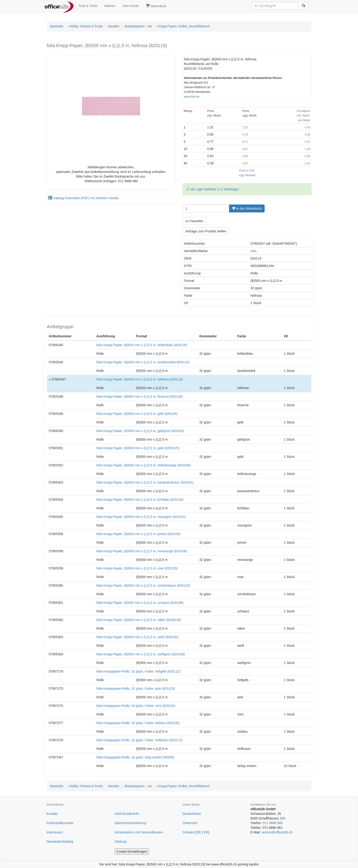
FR (206, 832)
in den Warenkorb (247, 208)
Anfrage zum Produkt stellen (206, 231)
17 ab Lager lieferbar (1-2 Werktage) (213, 189)
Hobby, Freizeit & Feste (86, 26)
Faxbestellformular (60, 823)
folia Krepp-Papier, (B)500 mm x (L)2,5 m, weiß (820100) (137, 637)
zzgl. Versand (247, 175)
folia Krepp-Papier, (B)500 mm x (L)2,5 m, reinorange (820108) (142, 551)
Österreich (190, 823)
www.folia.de (192, 97)
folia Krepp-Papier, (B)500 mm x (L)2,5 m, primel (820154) (138, 534)
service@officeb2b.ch (277, 832)
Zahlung (120, 842)
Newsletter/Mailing (60, 842)
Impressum (55, 832)
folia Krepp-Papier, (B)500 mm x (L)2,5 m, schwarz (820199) (140, 603)
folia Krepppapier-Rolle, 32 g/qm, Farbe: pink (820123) (136, 689)
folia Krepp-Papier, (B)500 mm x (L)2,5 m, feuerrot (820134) (140, 397)
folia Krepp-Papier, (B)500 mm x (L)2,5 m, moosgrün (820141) (141, 517)
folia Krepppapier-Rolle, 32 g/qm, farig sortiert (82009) (135, 757)
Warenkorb (156, 6)
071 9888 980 (273, 823)
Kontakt (52, 814)
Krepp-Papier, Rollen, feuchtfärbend (183, 26)
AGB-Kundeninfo (127, 814)
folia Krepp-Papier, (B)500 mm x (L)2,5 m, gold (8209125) (138, 448)
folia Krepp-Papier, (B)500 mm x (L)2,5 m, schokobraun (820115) (143, 585)
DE (199, 832)
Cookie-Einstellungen (132, 852)
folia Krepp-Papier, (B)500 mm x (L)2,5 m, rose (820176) (137, 568)
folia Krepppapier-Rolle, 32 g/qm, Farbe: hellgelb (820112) (138, 671)
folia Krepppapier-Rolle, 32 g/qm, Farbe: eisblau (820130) (138, 723)
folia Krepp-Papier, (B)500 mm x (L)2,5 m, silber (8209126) (139, 620)
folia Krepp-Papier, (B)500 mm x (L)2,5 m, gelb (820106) (137, 414)
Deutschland (192, 814)
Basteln (114, 26)
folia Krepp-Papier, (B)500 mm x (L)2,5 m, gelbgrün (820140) (140, 431)
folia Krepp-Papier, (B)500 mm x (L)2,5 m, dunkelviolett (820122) (143, 362)
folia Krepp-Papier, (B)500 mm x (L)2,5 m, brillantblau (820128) (142, 345)
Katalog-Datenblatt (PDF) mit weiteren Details (83, 198)
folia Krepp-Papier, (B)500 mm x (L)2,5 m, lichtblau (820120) (140, 500)
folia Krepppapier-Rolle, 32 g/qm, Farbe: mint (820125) (136, 706)
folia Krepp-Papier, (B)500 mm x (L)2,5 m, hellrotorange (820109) (143, 465)
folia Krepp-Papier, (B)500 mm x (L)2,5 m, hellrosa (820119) (140, 379)
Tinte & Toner (88, 6)
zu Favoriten (195, 221)
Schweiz (189, 832)
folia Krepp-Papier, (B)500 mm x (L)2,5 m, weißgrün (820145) (141, 654)
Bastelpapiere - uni (138, 26)
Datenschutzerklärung (130, 823)
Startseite (57, 26)
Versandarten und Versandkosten (139, 832)
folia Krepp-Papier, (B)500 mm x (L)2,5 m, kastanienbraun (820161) (145, 482)
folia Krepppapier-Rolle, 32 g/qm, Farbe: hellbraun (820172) (139, 740)
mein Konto (131, 6)
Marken (110, 6)
